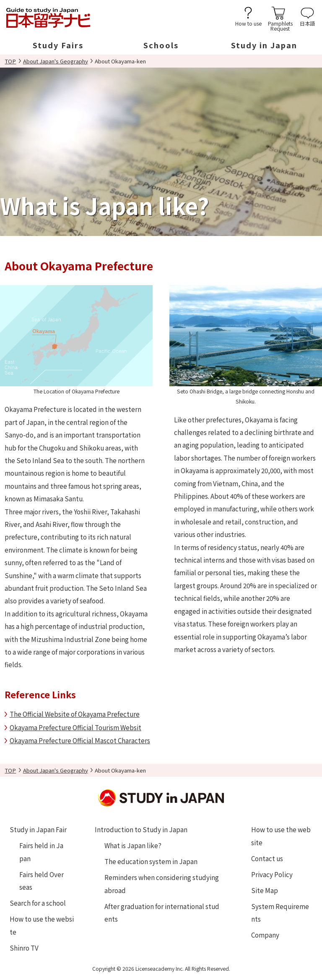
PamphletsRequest (280, 25)
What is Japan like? (133, 845)
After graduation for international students (162, 912)
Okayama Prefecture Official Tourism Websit (75, 727)
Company (265, 935)
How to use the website (42, 925)
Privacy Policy (272, 874)
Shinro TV (24, 948)
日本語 (307, 23)
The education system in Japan (151, 861)
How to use (248, 23)
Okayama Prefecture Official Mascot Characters (80, 740)
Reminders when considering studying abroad (162, 883)
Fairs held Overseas (42, 880)
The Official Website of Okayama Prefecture (75, 714)
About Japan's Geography (56, 61)
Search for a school (38, 903)
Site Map (265, 890)
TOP (10, 61)
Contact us (267, 858)
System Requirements (280, 912)
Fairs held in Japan (41, 852)
